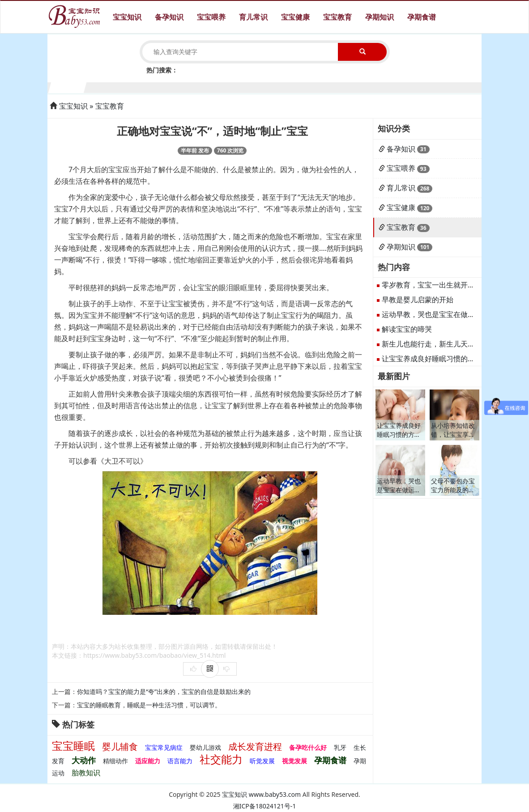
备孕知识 (169, 17)
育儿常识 (253, 17)
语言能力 (180, 761)
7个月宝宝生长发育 (283, 87)
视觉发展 (294, 761)
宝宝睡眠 (73, 746)
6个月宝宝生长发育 (247, 87)
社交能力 (221, 759)
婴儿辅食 (120, 746)
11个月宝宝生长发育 (426, 87)
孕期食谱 (422, 17)
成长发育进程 (255, 746)
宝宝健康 (295, 17)
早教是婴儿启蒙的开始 (418, 300)
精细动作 (115, 761)
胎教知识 (86, 773)
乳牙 (340, 747)
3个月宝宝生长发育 (139, 87)
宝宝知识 (127, 17)
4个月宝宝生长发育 (175, 87)
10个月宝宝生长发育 (390, 87)
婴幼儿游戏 (205, 747)
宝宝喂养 (211, 17)
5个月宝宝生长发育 (211, 87)
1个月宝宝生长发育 (68, 87)
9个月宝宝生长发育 (354, 87)
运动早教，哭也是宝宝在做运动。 (435, 314)
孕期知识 (380, 17)
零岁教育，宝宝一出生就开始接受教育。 (446, 285)
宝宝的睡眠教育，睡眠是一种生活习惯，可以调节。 (149, 705)
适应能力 (148, 761)
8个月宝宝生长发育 (318, 87)
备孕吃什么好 (308, 747)
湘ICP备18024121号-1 (265, 806)
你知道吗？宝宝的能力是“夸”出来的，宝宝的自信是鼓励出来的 (164, 691)
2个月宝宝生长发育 (104, 87)
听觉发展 (262, 761)
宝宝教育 (337, 17)
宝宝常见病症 (164, 747)
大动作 (84, 760)
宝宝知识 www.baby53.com (261, 794)
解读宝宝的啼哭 (407, 329)
